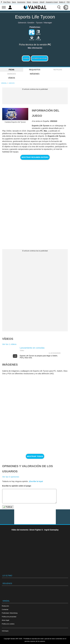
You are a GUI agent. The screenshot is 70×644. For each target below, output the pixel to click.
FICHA (12, 70)
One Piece (7, 2)
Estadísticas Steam (39, 58)
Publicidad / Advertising (10, 613)
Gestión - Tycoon (35, 23)
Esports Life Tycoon (35, 17)
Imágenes (35, 74)
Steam (29, 2)
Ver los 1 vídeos (9, 344)
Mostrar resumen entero (35, 157)
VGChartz (5, 631)
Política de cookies (8, 624)
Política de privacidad (9, 617)
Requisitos (35, 70)
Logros (26, 58)
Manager (48, 23)
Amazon (35, 2)
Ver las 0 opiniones (11, 477)
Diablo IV (62, 2)
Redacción (5, 606)
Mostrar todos (35, 456)
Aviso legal (5, 620)
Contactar (5, 609)
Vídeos (12, 78)
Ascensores (21, 2)
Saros (14, 2)
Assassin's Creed (52, 2)
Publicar (8, 507)
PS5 (68, 2)
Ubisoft (42, 2)
